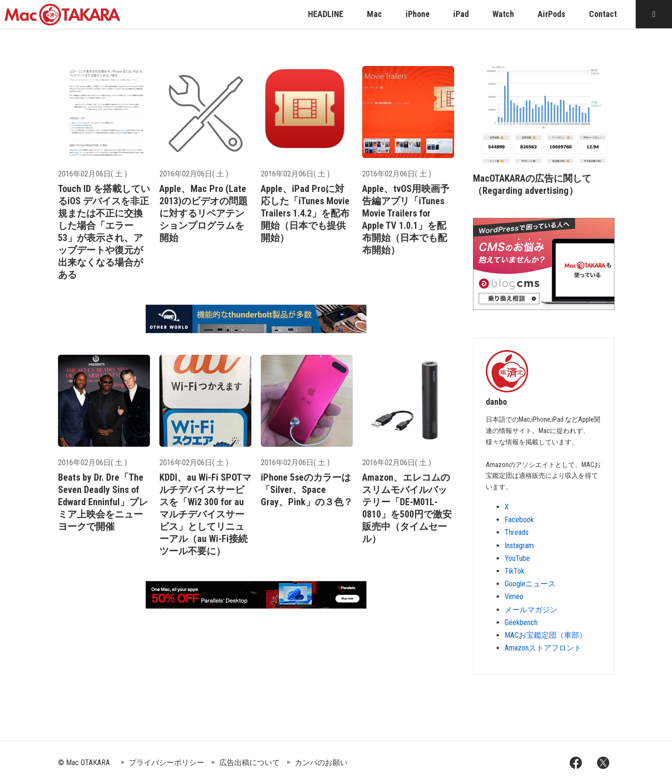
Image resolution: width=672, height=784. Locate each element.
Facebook (519, 520)
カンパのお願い (321, 763)
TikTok (514, 571)
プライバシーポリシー (166, 763)
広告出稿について (249, 763)
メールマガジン (531, 610)
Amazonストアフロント (543, 648)
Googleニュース (530, 584)
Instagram (519, 546)
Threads (517, 532)
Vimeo (514, 596)
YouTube (517, 558)
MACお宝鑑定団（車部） (546, 635)
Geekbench (521, 622)
